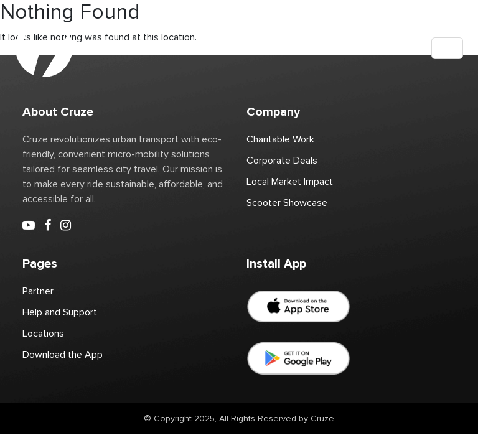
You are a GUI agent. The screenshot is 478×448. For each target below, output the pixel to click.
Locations (43, 334)
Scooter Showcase (287, 203)
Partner (38, 291)
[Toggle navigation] (447, 48)
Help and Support (60, 312)
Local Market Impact (290, 182)
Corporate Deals (282, 161)
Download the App (63, 355)
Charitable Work (280, 139)
